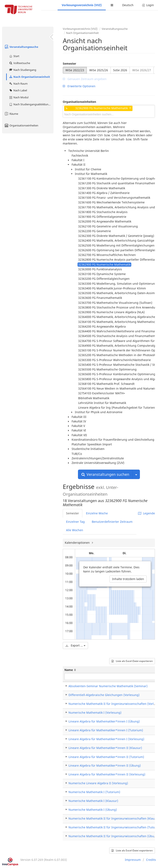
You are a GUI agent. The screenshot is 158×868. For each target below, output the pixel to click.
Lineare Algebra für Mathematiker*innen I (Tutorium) (106, 730)
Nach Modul (19, 97)
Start (14, 56)
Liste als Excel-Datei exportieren (132, 661)
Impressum (133, 860)
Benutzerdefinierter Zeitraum (112, 522)
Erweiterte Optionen (79, 86)
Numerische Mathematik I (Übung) (93, 810)
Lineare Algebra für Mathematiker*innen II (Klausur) (105, 748)
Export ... (75, 645)
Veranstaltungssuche (21, 47)
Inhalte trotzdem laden (128, 579)
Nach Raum (18, 84)
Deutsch (128, 5)
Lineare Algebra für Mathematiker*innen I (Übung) (104, 721)
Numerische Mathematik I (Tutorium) (94, 792)
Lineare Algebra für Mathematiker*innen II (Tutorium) (106, 757)
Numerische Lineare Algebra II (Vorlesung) (98, 783)
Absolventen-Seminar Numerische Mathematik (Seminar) (108, 686)
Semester (69, 64)
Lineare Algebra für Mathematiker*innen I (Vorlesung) (106, 739)
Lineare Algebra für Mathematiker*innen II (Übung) (105, 765)
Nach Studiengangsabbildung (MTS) (31, 104)
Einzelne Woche (97, 513)
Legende (146, 513)
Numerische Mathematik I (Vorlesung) (95, 713)
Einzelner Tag (75, 522)
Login (148, 5)
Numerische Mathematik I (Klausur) (93, 801)
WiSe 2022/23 (75, 70)
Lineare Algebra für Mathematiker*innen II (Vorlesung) (107, 774)
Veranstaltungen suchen (105, 474)
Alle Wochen (75, 530)
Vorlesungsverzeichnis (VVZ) (82, 5)
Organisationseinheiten (21, 125)
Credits (151, 860)
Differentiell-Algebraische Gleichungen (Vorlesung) (104, 695)
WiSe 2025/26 (99, 70)
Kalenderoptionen (78, 543)
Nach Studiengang (23, 70)
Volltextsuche (19, 63)
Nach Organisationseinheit (29, 77)
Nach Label (18, 90)
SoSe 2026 (120, 70)
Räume (11, 114)
